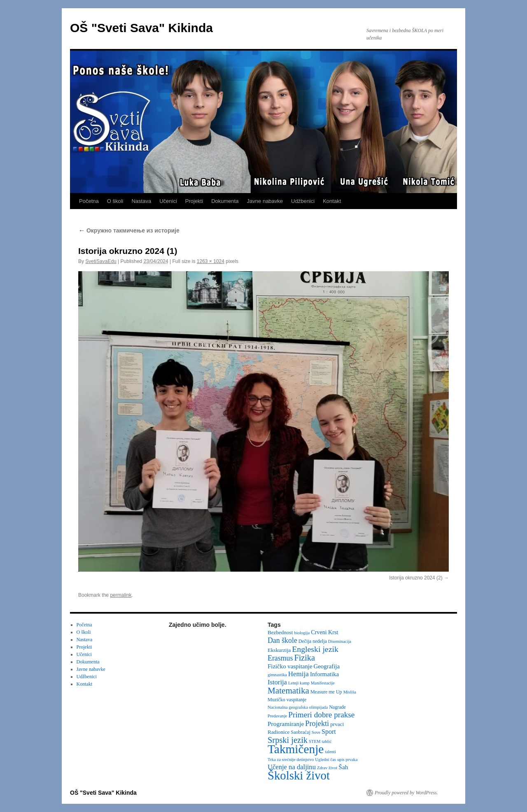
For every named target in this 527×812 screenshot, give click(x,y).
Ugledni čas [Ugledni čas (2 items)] (325, 760)
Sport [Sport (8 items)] (329, 732)
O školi (115, 201)
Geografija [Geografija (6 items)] (327, 666)
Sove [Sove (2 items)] (316, 732)
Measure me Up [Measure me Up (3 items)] (326, 692)
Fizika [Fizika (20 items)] (304, 658)
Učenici (168, 201)
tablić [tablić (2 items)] (327, 741)
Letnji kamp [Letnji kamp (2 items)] (299, 683)
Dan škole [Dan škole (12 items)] (282, 640)
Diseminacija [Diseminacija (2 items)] (340, 641)
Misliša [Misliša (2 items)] (350, 692)
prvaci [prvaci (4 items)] (337, 724)
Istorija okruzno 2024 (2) (416, 578)
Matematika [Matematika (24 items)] (288, 691)
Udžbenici (303, 201)
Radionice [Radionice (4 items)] (279, 732)
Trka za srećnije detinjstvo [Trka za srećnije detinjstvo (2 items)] (291, 760)
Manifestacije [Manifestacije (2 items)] (323, 683)
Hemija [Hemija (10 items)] (298, 674)
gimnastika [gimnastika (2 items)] (277, 675)
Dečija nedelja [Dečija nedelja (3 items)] (313, 641)
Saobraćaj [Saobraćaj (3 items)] (300, 732)
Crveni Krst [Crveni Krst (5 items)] (324, 632)
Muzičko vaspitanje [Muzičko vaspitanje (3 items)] (287, 700)
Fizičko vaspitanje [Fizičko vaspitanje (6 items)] (290, 666)
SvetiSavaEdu (101, 261)
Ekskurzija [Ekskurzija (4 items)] (279, 650)
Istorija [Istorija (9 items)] (277, 682)
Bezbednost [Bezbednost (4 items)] (280, 632)
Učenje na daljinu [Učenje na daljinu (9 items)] (292, 767)
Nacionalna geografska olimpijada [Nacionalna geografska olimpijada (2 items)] (298, 707)
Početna (89, 201)
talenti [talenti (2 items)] (330, 752)
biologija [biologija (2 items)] (302, 633)
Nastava (141, 201)
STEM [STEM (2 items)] (315, 741)
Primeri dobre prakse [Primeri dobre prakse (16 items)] (321, 715)
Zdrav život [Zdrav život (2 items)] (327, 768)
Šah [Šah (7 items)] (343, 767)
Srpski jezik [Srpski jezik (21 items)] (288, 740)
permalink (121, 595)
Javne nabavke (265, 201)
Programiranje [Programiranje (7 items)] (286, 724)
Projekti (194, 201)
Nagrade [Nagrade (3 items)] (337, 707)
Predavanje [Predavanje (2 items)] (277, 716)
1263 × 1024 (211, 261)
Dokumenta (225, 201)
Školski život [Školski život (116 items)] (299, 775)
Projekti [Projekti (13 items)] (317, 724)
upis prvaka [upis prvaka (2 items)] (347, 760)
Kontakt (332, 201)
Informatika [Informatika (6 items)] (324, 674)
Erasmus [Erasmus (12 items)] (280, 658)
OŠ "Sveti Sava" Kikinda (141, 28)
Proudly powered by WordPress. (406, 793)
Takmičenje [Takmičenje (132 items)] (296, 749)
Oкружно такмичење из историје (129, 230)
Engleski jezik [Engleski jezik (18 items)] (315, 649)
